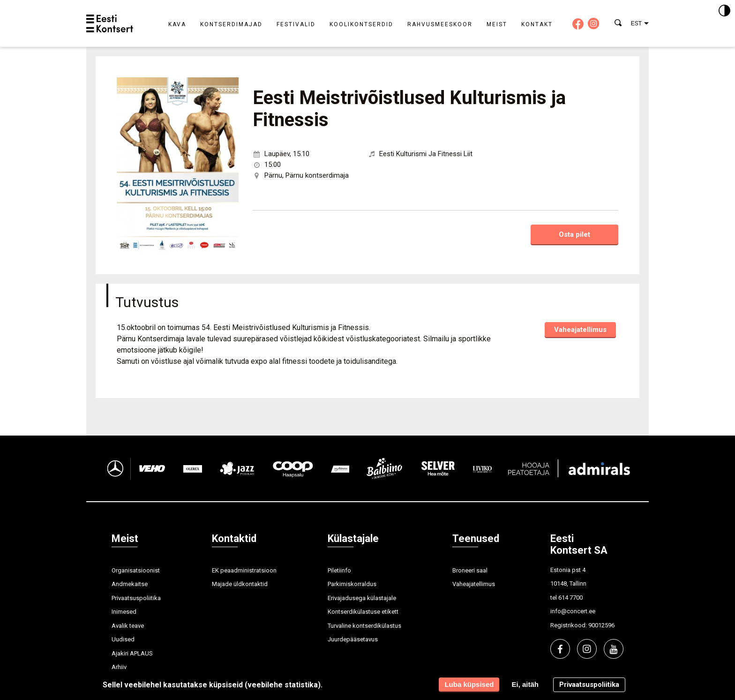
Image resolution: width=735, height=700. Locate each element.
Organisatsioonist (136, 570)
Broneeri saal (470, 570)
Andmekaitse (130, 584)
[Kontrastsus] (724, 11)
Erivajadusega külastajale (362, 598)
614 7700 (570, 598)
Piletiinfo (339, 570)
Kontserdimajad (231, 24)
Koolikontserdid (361, 24)
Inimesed (124, 612)
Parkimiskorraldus (352, 584)
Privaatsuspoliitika (136, 598)
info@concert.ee (573, 611)
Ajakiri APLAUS (132, 653)
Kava (177, 24)
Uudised (123, 639)
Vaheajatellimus (580, 330)
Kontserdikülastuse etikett (363, 612)
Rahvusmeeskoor (440, 24)
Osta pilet (574, 234)
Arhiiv (119, 667)
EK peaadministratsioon (244, 570)
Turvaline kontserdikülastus (364, 626)
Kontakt (537, 24)
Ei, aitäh (525, 684)
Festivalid (296, 24)
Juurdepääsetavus (353, 639)
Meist (497, 24)
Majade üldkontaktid (240, 584)
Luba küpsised (469, 684)
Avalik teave (128, 626)
